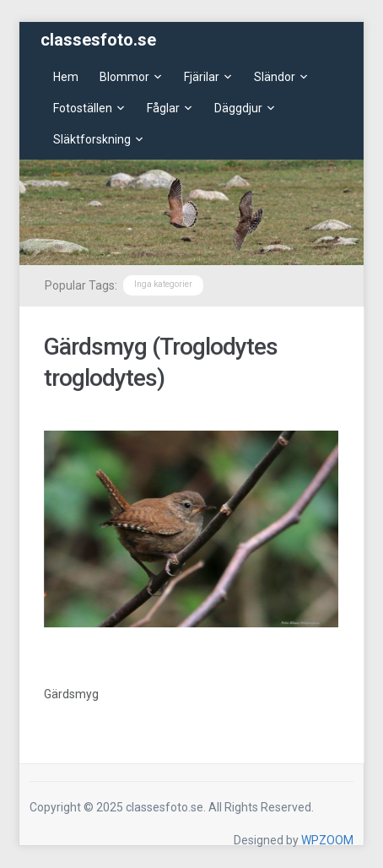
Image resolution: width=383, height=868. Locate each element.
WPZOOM (327, 840)
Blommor (124, 77)
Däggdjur (238, 108)
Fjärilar (202, 77)
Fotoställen (83, 108)
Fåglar (163, 108)
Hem (66, 77)
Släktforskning (92, 139)
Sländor (275, 77)
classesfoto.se (98, 40)
